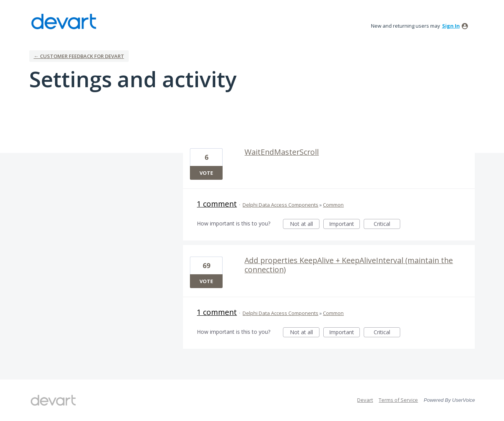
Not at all (305, 225)
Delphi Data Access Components (280, 205)
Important (344, 225)
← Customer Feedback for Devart (79, 56)
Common (333, 205)
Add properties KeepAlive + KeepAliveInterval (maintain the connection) (349, 265)
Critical (387, 225)
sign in (451, 26)
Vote (206, 173)
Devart (365, 400)
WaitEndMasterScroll (282, 152)
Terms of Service (398, 400)
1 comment (217, 204)
